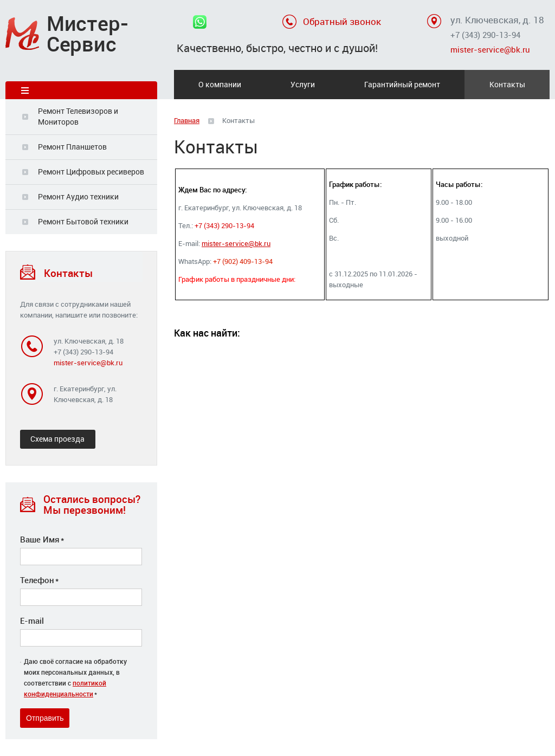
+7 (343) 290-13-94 (485, 35)
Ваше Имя (42, 539)
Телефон (39, 580)
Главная (187, 120)
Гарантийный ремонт (402, 84)
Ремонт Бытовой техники (83, 221)
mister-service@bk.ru (490, 49)
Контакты (507, 84)
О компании (220, 84)
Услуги (303, 84)
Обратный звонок (342, 21)
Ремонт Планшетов (72, 147)
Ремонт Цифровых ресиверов (91, 172)
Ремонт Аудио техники (78, 196)
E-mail (32, 621)
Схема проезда (57, 439)
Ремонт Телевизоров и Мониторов (78, 116)
